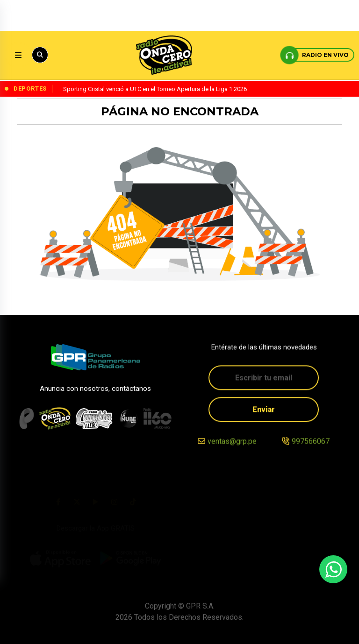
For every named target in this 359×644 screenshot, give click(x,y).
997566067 (311, 442)
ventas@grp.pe (232, 442)
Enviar (264, 410)
